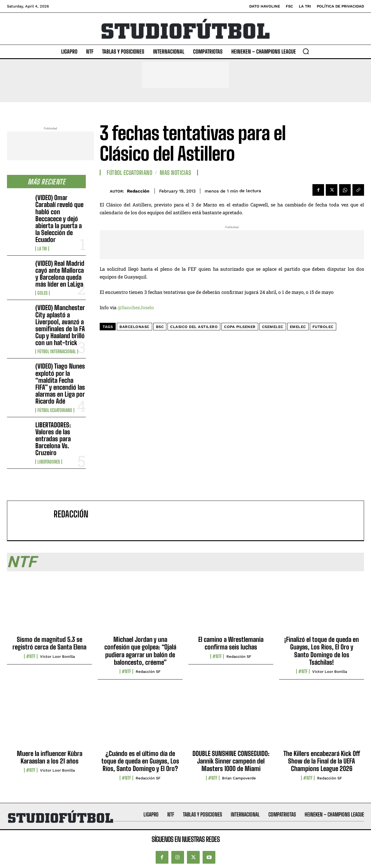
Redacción (138, 191)
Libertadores (49, 462)
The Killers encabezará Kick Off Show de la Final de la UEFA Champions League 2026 (322, 761)
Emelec (298, 327)
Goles (42, 293)
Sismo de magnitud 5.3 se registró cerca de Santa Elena (49, 643)
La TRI (42, 249)
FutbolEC (323, 327)
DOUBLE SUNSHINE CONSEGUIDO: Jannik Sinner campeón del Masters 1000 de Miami (231, 761)
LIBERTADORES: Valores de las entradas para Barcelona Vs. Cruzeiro (53, 439)
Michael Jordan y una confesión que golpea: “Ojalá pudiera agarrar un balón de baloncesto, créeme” (140, 651)
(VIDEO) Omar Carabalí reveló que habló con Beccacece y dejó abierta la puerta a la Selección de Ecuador (59, 219)
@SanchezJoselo (136, 307)
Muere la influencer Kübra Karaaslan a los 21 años (50, 757)
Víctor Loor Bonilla (57, 657)
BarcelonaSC (134, 327)
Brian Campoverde (239, 778)
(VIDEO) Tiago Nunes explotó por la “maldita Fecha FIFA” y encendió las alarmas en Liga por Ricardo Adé (60, 384)
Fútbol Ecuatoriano (55, 410)
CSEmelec (273, 327)
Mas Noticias (175, 173)
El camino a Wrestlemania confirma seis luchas (231, 643)
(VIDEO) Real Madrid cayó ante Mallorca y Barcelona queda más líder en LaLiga (60, 274)
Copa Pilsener (240, 327)
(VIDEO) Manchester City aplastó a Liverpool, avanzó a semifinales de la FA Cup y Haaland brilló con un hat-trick (60, 325)
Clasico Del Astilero (194, 327)
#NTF (31, 656)
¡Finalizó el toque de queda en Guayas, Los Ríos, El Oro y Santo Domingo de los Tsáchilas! (322, 651)
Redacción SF (148, 672)
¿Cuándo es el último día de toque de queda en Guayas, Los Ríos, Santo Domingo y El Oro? (140, 761)
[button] (306, 51)
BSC (160, 327)
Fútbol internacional (57, 351)
